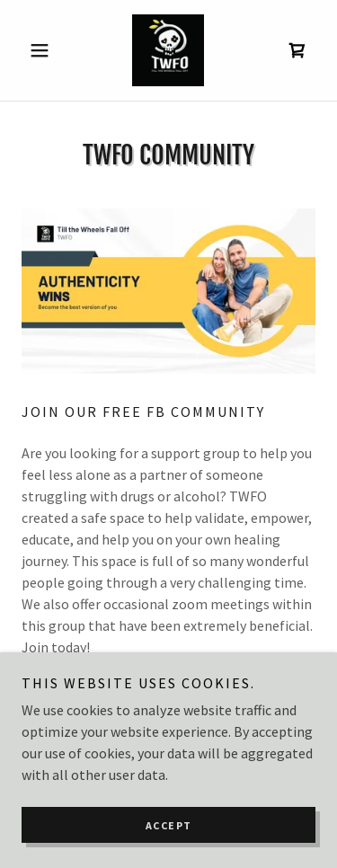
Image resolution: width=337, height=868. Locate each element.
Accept (169, 850)
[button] (44, 50)
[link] (168, 50)
